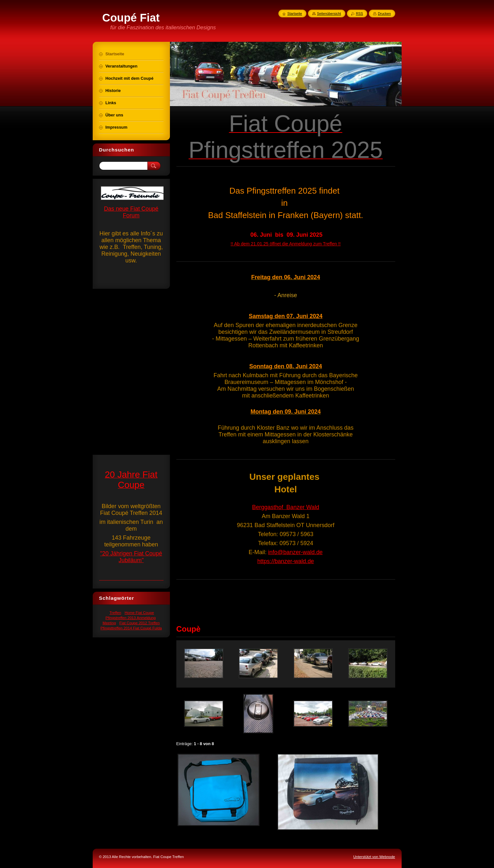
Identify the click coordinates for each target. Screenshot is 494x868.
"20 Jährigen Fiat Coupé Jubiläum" (131, 557)
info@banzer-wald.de (295, 552)
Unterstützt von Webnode (374, 857)
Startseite (295, 14)
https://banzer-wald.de (285, 561)
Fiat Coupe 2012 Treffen (140, 623)
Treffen (115, 612)
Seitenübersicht (329, 14)
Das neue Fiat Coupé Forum (131, 212)
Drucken (384, 14)
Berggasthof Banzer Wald (285, 507)
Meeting (109, 623)
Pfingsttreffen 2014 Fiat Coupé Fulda (131, 628)
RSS (359, 14)
